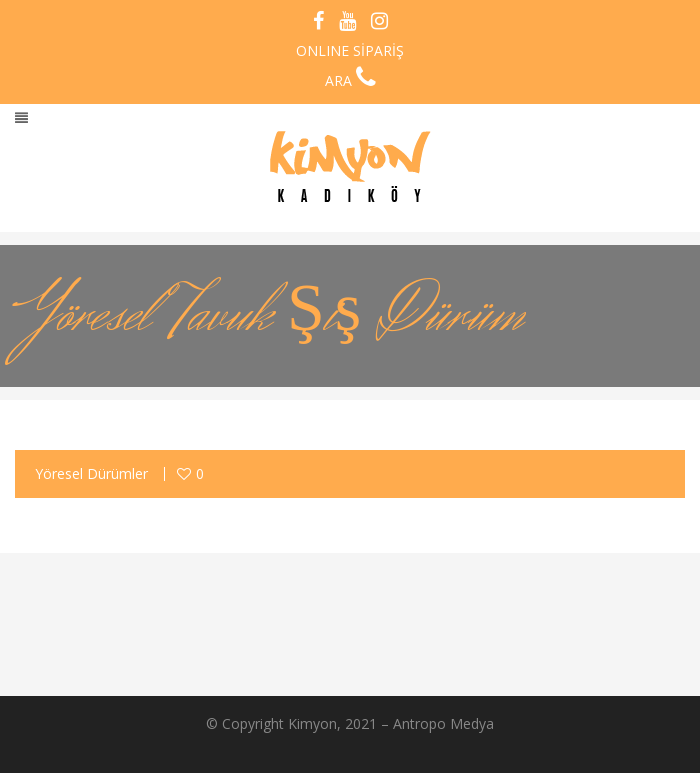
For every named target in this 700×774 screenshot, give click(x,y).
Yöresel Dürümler (91, 473)
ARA (350, 80)
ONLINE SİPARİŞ (350, 50)
